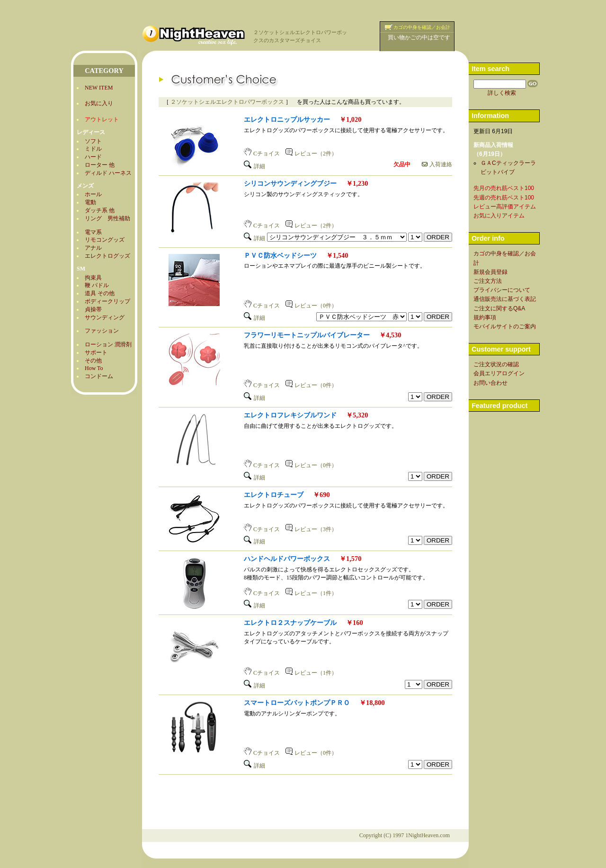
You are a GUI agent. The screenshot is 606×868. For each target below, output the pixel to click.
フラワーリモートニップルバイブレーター (307, 335)
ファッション (102, 331)
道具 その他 (100, 293)
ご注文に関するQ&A (499, 308)
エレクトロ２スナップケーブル (290, 623)
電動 (90, 202)
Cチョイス (262, 154)
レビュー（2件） (311, 154)
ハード (93, 157)
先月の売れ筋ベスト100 (504, 188)
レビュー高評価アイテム (505, 207)
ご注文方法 (488, 281)
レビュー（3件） (311, 529)
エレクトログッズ (107, 256)
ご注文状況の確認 (496, 364)
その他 (93, 361)
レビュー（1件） (311, 593)
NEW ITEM (99, 88)
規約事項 (485, 317)
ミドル (93, 149)
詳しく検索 (502, 93)
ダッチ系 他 (100, 210)
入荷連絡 (437, 164)
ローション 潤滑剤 (108, 344)
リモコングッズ (105, 240)
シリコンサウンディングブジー (290, 183)
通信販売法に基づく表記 (505, 299)
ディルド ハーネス (108, 173)
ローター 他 (100, 165)
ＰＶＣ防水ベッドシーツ (280, 255)
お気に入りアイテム (499, 216)
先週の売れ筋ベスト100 (504, 198)
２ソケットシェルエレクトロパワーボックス (227, 102)
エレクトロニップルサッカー (287, 119)
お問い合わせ (490, 383)
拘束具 (93, 278)
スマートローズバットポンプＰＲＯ (297, 703)
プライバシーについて (502, 290)
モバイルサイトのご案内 (505, 326)
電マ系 (93, 232)
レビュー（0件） (311, 306)
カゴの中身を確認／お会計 (422, 27)
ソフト (93, 141)
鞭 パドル (97, 285)
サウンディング (105, 317)
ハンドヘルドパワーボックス (287, 559)
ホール (93, 194)
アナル (93, 248)
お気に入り (99, 103)
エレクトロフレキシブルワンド (290, 415)
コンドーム (99, 376)
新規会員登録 (490, 272)
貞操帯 (93, 309)
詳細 (254, 166)
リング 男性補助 (107, 218)
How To (94, 368)
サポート (96, 353)
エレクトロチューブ (274, 495)
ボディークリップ (107, 301)
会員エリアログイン (499, 373)
